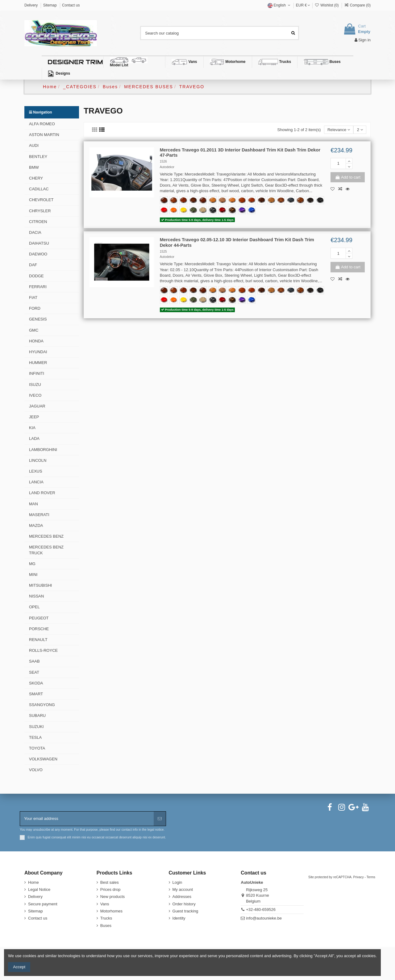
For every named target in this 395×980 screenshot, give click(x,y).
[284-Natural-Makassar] (300, 200)
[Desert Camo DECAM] (203, 210)
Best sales (110, 882)
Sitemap (50, 5)
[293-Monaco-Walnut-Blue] (291, 200)
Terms (371, 877)
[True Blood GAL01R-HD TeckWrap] (222, 210)
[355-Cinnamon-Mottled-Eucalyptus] (252, 200)
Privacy (359, 877)
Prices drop (110, 889)
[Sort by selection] (339, 130)
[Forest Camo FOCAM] (193, 210)
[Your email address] (87, 819)
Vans (105, 904)
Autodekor (167, 167)
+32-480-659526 (261, 910)
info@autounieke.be (264, 918)
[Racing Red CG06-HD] (164, 210)
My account (183, 889)
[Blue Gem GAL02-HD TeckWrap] (252, 210)
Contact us (71, 5)
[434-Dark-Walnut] (193, 200)
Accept (19, 967)
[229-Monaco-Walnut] (281, 200)
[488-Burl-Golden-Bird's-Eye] (232, 200)
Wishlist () (327, 5)
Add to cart (347, 177)
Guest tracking (185, 911)
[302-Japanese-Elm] (173, 200)
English (279, 5)
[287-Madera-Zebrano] (271, 200)
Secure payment (43, 904)
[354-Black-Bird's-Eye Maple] (310, 200)
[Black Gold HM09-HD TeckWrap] (232, 210)
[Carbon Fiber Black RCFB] (213, 210)
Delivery (32, 5)
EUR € (303, 5)
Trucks (106, 918)
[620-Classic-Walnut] (183, 200)
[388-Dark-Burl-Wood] (164, 200)
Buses (106, 926)
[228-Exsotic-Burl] (203, 200)
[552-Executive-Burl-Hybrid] (222, 200)
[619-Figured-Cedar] (242, 200)
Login (177, 882)
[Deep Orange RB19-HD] (173, 210)
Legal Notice (39, 889)
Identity (179, 918)
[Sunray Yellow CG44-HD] (183, 210)
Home (33, 882)
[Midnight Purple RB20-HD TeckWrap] (242, 210)
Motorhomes (111, 911)
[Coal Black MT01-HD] (320, 200)
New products (112, 897)
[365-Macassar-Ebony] (261, 200)
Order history (184, 904)
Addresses (182, 897)
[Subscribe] (160, 819)
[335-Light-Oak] (213, 200)
